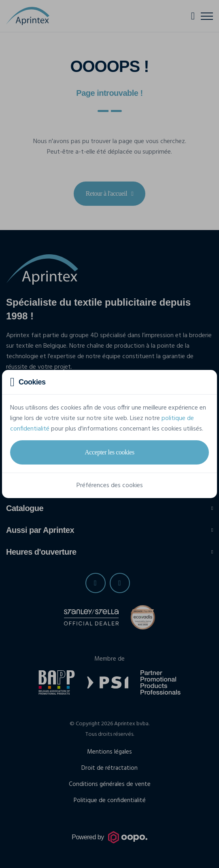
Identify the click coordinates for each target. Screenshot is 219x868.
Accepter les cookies (109, 452)
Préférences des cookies (110, 486)
